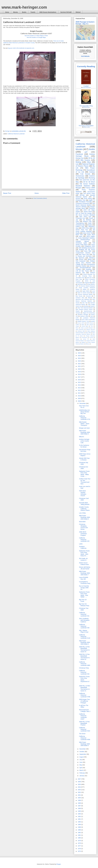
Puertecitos (84, 337)
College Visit (79, 264)
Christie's (78, 269)
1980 (80, 838)
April (81, 768)
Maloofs (90, 298)
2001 (80, 795)
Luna (93, 291)
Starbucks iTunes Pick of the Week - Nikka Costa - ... (84, 474)
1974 (80, 851)
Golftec (77, 325)
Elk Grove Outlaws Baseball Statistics (85, 185)
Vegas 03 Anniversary (89, 313)
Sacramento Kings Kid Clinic (85, 450)
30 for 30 (92, 158)
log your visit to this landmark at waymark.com (21, 48)
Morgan (78, 188)
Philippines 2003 (90, 246)
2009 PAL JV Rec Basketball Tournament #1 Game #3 (84, 649)
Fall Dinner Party (89, 193)
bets (94, 293)
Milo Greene (85, 160)
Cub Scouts (85, 174)
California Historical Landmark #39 (84, 626)
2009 (80, 398)
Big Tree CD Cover (83, 600)
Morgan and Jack (84, 428)
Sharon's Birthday (81, 207)
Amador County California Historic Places (84, 509)
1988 (80, 827)
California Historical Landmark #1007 (83, 716)
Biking (90, 259)
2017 (80, 377)
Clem (77, 222)
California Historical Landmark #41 (84, 614)
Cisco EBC (88, 251)
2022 (80, 364)
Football (86, 86)
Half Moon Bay (82, 284)
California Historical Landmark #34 (84, 672)
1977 (80, 846)
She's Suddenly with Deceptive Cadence (84, 620)
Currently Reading (86, 66)
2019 (80, 372)
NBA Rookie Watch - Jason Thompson (84, 424)
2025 (80, 356)
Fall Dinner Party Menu (85, 244)
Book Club (79, 235)
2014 (80, 385)
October (82, 752)
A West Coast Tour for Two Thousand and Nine (85, 481)
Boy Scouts (79, 296)
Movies (16, 12)
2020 (80, 369)
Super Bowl (91, 235)
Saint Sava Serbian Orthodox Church (83, 493)
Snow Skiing (88, 198)
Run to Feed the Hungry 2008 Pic (84, 588)
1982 (80, 833)
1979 (80, 841)
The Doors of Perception (86, 126)
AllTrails (82, 195)
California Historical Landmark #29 (84, 540)
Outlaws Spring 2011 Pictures (85, 262)
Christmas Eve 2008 (84, 468)
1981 (80, 835)
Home (7, 12)
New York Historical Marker (85, 308)
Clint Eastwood (81, 261)
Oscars (78, 303)
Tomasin (78, 313)
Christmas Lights (81, 243)
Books (24, 12)
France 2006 (90, 188)
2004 (80, 787)
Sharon (77, 339)
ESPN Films (85, 228)
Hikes (89, 162)
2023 (80, 361)
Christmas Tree (80, 200)
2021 (80, 366)
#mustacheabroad (85, 268)
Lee (77, 164)
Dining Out (80, 158)
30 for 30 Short (89, 182)
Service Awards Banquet (88, 286)
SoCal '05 (86, 339)
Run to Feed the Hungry (84, 213)
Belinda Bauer (87, 107)
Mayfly (78, 233)
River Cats (79, 279)
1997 (80, 806)
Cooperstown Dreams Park (85, 253)
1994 (80, 814)
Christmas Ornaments (82, 203)
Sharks (78, 311)
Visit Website (85, 56)
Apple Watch (86, 291)
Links (77, 318)
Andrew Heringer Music (85, 155)
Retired (78, 12)
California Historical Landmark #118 (85, 636)
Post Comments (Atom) (40, 198)
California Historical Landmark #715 (85, 418)
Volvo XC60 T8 (88, 233)
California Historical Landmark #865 (85, 664)
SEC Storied (90, 325)
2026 (80, 353)
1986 (80, 830)
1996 (80, 808)
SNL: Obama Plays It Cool (84, 631)
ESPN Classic (90, 323)
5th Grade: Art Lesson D (83, 559)
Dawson (93, 306)
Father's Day (80, 226)
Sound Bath (85, 326)
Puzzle (91, 337)
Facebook (79, 154)
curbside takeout (82, 241)
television (91, 328)
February (82, 773)
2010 (80, 396)
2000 (80, 798)
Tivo (92, 326)
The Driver (82, 734)
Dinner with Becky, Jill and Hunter (85, 568)
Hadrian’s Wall (84, 316)
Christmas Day (80, 225)
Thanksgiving (80, 223)
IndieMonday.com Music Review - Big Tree (84, 412)
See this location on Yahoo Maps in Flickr (36, 36)
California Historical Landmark (16, 134)
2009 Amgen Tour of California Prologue (84, 701)
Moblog (78, 162)
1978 (80, 843)
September (83, 754)
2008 (80, 401)
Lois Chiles (82, 513)
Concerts (88, 296)
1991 (80, 819)
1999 (80, 800)
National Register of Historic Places (85, 165)
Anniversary (80, 176)
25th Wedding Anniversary (87, 248)
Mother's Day (87, 222)
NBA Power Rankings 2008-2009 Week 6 (85, 642)
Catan (90, 223)
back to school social (84, 293)
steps (81, 236)
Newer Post (7, 193)
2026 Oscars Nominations (48, 12)
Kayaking (89, 269)
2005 (80, 784)
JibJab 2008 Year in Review (84, 459)
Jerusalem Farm (80, 278)
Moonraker (82, 522)
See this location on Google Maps (36, 37)
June (81, 762)
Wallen (85, 289)
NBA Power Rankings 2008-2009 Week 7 (85, 573)
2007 (80, 779)
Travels (33, 12)
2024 (80, 358)
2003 (80, 790)
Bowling (86, 306)
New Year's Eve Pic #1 (84, 407)
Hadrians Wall (81, 331)
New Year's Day (84, 254)
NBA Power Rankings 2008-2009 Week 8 (85, 517)
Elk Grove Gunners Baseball (85, 215)
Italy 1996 (88, 333)
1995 (80, 811)
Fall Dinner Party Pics (85, 229)
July (81, 760)
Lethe (81, 544)
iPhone (81, 259)
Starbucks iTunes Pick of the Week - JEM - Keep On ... (84, 553)
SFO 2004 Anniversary (88, 320)
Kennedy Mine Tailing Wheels (84, 504)
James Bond (88, 212)
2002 (80, 792)
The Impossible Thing (86, 106)
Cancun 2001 (81, 323)
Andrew (92, 172)
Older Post (66, 193)
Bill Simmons (80, 258)
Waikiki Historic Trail (83, 321)
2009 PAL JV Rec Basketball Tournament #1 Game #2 (84, 657)
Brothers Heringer (83, 315)
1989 (80, 824)
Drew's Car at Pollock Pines (84, 564)
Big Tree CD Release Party (84, 605)
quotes (93, 321)
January (82, 776)
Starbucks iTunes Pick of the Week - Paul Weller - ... (84, 594)
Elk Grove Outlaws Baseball (85, 231)
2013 (80, 388)
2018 (80, 374)
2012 (80, 390)
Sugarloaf (87, 283)
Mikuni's (82, 437)
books (92, 149)
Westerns (92, 258)
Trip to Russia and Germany (85, 255)
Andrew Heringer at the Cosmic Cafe (84, 441)
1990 (80, 822)
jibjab (93, 283)
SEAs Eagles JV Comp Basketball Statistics (85, 237)
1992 (80, 816)
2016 (80, 380)
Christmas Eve (80, 218)
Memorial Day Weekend (83, 299)
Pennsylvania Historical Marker (85, 265)
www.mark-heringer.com (24, 7)
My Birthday (87, 220)
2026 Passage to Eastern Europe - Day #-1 (85, 23)
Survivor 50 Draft (66, 12)
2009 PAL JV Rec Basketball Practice (84, 723)
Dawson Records (91, 329)
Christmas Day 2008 (84, 463)
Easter (90, 225)
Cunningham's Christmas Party (85, 583)
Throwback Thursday (85, 202)
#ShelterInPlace (85, 240)
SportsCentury (88, 311)
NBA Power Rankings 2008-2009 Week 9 (85, 432)
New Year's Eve (85, 217)
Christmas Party (84, 668)
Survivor (92, 266)
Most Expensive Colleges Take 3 (85, 711)
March (81, 770)
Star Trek (85, 303)
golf (86, 152)
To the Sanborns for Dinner (84, 446)
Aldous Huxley (87, 127)
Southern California (83, 547)
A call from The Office (84, 706)
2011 (80, 393)
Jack (92, 316)
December (83, 403)
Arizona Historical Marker (85, 294)
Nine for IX (90, 278)
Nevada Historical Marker (85, 196)
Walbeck (84, 342)
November (83, 749)
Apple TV (92, 200)
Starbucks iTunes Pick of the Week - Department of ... (84, 680)
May (81, 765)
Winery (88, 344)
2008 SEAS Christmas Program (83, 534)
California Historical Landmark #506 (85, 738)
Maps (83, 325)
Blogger (59, 864)
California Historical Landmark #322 (85, 729)
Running (92, 178)
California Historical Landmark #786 (85, 695)
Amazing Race (87, 276)
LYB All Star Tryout (82, 271)
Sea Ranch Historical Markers (85, 204)
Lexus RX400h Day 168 (84, 578)
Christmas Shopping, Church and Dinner (83, 527)
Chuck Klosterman (87, 87)
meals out (83, 328)
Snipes (77, 326)
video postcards (80, 329)
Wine (77, 328)
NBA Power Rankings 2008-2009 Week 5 (85, 744)
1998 (80, 803)
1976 (80, 849)
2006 (80, 782)
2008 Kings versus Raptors (85, 455)
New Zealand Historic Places (84, 310)
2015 (80, 382)
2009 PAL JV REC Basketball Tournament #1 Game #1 (85, 688)
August (82, 757)
